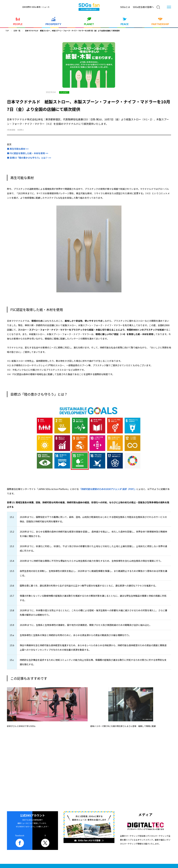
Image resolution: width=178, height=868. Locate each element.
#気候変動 (11, 130)
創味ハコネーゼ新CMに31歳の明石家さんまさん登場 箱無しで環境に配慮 (123, 726)
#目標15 (21, 130)
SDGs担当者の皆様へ (143, 7)
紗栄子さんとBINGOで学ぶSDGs (21, 726)
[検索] (158, 7)
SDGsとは (125, 7)
